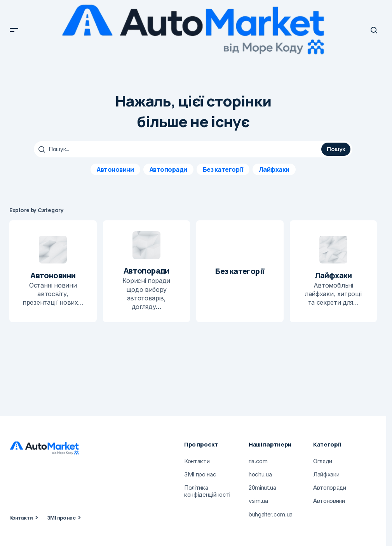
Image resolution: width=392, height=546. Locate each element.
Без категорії (223, 169)
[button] (14, 30)
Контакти (21, 518)
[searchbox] (179, 149)
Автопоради (168, 169)
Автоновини (115, 169)
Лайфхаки (274, 169)
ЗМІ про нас (61, 518)
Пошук (336, 149)
